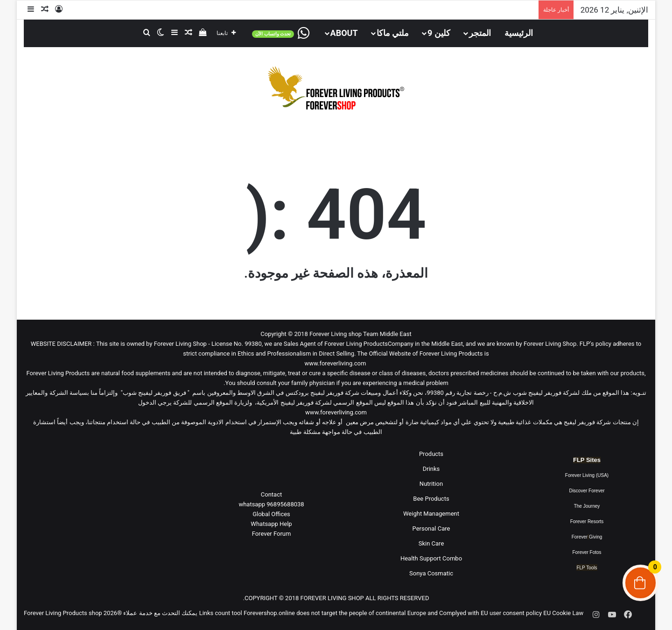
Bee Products (431, 499)
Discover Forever (587, 491)
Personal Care (431, 528)
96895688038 (271, 504)
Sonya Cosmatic (431, 573)
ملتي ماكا (393, 33)
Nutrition (431, 484)
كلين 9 (439, 33)
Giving (595, 537)
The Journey (587, 506)
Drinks (431, 469)
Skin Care (431, 543)
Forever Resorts (587, 521)
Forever (580, 537)
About (344, 33)
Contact (271, 494)
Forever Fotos (587, 552)
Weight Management (431, 514)
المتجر (480, 33)
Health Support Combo (431, 558)
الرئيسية (519, 33)
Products (431, 454)
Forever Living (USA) (587, 475)
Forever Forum (272, 534)
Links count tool (221, 613)
